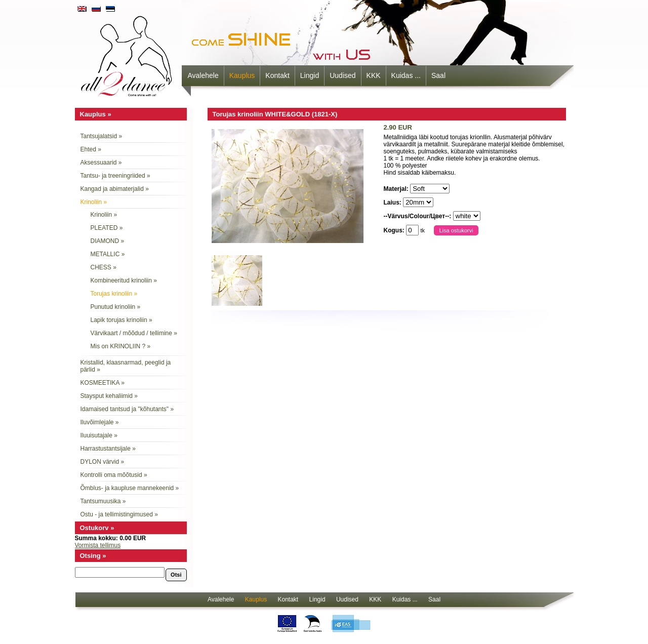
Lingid (310, 75)
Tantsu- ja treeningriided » (115, 176)
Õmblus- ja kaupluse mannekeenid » (130, 488)
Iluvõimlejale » (100, 422)
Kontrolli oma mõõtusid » (114, 475)
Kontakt (277, 75)
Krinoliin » (94, 202)
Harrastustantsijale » (108, 449)
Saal (438, 75)
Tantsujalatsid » (102, 136)
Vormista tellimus (98, 545)
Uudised (342, 75)
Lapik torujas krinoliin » (121, 320)
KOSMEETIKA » (103, 383)
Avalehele (203, 75)
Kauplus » (96, 114)
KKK (374, 75)
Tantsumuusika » (103, 501)
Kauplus (242, 75)
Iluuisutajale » (99, 435)
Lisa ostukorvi (456, 230)
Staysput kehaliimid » (109, 396)
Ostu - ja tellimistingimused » (119, 514)
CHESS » (104, 267)
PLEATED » (107, 228)
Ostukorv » (97, 528)
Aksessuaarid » (101, 163)
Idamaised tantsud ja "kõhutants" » (127, 409)
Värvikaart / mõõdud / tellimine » (134, 333)
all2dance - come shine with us (128, 53)
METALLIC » (108, 254)
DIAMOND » (108, 241)
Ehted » (91, 149)
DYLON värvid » (103, 462)
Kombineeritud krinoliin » (124, 280)
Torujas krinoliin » (114, 294)
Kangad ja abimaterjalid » (115, 189)
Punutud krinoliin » (116, 307)
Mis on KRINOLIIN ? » (121, 346)
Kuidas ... (406, 75)
